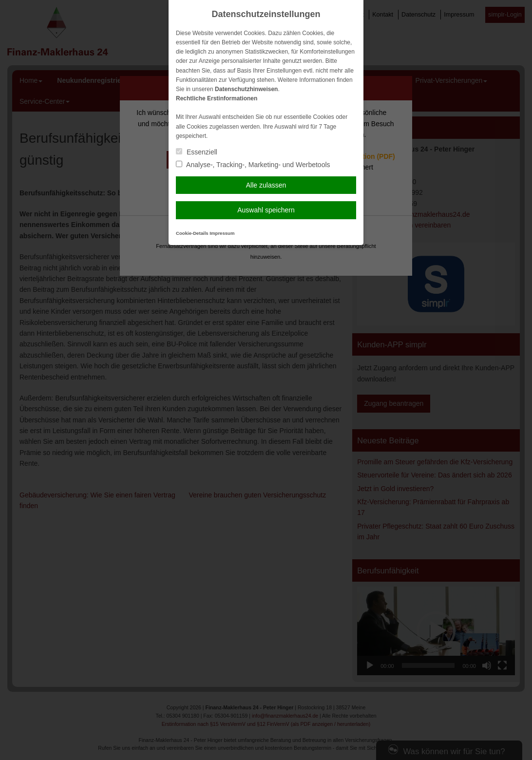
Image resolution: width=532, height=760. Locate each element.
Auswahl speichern (266, 210)
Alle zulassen (266, 185)
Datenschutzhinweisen (246, 89)
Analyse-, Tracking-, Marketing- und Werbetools (253, 165)
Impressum (222, 233)
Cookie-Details (192, 233)
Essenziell (197, 152)
